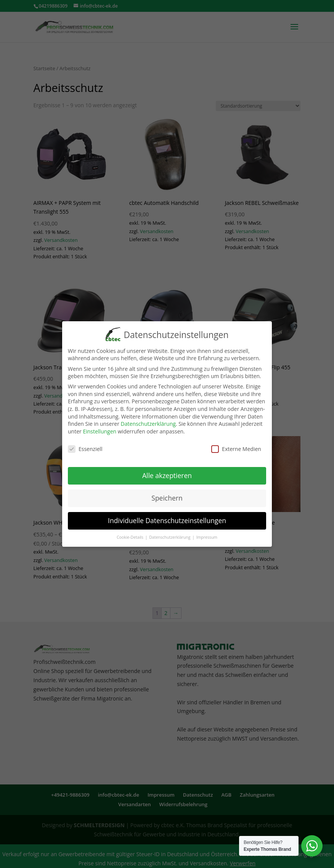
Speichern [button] (167, 496)
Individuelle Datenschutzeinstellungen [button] (167, 518)
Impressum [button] (207, 535)
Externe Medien (236, 447)
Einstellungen (100, 429)
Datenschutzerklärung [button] (170, 535)
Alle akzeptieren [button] (167, 473)
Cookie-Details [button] (131, 535)
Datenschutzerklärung (148, 421)
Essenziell (85, 447)
